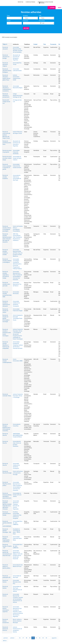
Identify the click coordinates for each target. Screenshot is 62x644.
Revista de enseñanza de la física (7, 143)
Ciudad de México (17, 437)
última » (5, 641)
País (40, 16)
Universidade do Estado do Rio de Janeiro (17, 495)
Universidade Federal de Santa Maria (17, 538)
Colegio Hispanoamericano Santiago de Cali (18, 95)
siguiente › (54, 638)
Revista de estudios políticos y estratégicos (7, 261)
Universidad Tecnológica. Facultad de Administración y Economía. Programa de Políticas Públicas (17, 264)
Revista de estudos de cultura (5, 311)
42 (40, 638)
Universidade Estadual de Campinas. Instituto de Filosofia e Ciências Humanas (18, 345)
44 (46, 638)
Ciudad (9, 21)
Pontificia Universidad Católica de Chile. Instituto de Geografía (17, 515)
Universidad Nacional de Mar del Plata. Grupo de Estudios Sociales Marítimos (18, 253)
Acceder (42, 3)
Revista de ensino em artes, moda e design (7, 158)
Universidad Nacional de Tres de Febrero (17, 284)
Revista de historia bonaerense (6, 621)
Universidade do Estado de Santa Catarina (17, 158)
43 (43, 638)
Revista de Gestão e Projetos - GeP (7, 546)
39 (30, 638)
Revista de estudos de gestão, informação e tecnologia (6, 318)
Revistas (21, 2)
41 (36, 638)
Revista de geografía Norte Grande (7, 514)
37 (23, 638)
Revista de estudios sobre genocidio (6, 284)
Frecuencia (42, 21)
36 (20, 638)
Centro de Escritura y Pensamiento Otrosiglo (18, 473)
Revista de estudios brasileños (5, 177)
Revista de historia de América (5, 629)
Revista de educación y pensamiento (6, 95)
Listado (52, 8)
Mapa (60, 8)
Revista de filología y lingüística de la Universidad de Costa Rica (6, 428)
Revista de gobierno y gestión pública (6, 566)
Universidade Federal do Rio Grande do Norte (17, 166)
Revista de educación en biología (6, 57)
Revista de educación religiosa (5, 64)
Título (8, 16)
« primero (5, 638)
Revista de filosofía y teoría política (7, 484)
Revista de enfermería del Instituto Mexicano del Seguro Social (6, 135)
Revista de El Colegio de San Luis (6, 102)
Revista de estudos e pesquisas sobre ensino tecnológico (7, 333)
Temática (25, 16)
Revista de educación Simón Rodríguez (7, 71)
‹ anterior (12, 638)
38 (26, 638)
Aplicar (26, 28)
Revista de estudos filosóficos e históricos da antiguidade (6, 345)
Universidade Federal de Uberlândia (16, 152)
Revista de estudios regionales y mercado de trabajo (6, 275)
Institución (26, 21)
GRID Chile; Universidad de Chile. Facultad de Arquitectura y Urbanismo (17, 237)
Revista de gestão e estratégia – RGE (7, 531)
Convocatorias (30, 2)
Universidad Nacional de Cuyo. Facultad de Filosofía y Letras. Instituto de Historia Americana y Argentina (18, 612)
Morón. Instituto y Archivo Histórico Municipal (17, 621)
